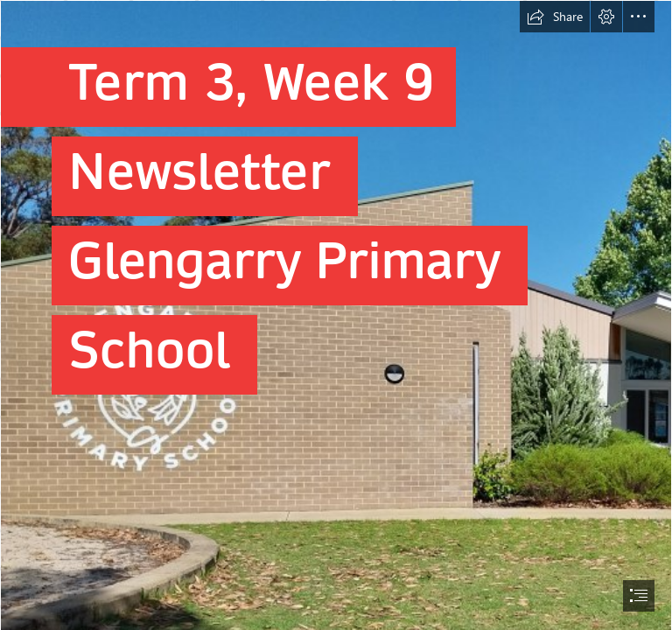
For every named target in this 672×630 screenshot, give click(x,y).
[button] (555, 17)
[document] (336, 315)
